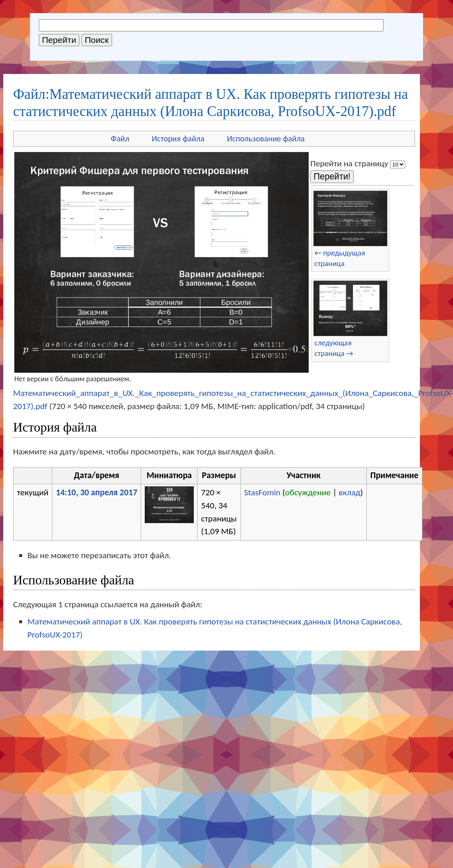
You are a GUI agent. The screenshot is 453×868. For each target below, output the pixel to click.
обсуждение (308, 492)
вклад (349, 492)
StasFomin (262, 492)
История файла (178, 139)
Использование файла (266, 139)
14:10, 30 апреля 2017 (97, 492)
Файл (120, 139)
